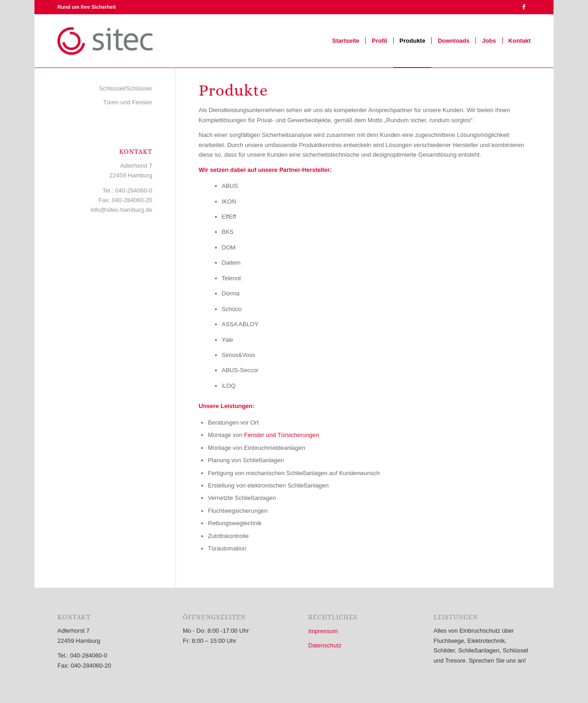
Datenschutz (325, 645)
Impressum (323, 631)
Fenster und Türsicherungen (281, 435)
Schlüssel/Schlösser (125, 88)
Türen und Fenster (128, 102)
